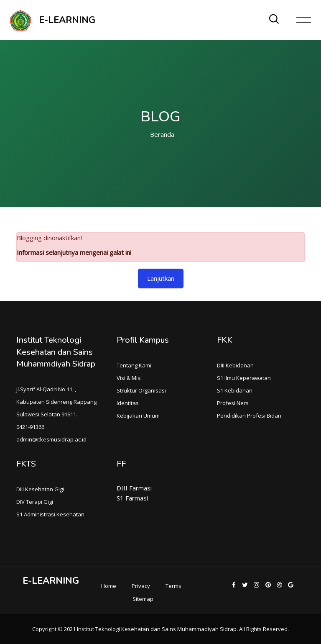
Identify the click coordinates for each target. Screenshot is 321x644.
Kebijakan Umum (138, 416)
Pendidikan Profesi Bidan (249, 416)
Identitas (128, 403)
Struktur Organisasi (141, 390)
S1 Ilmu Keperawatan (244, 378)
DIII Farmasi (134, 488)
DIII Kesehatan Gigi (40, 489)
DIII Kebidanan (235, 365)
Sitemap (143, 599)
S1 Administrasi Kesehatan (50, 514)
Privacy (141, 586)
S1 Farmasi (132, 498)
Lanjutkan (161, 278)
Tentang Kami (134, 365)
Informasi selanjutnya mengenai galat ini (74, 252)
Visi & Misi (129, 378)
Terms (173, 586)
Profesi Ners (233, 403)
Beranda (162, 134)
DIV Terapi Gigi (35, 502)
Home (109, 586)
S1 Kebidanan (235, 390)
